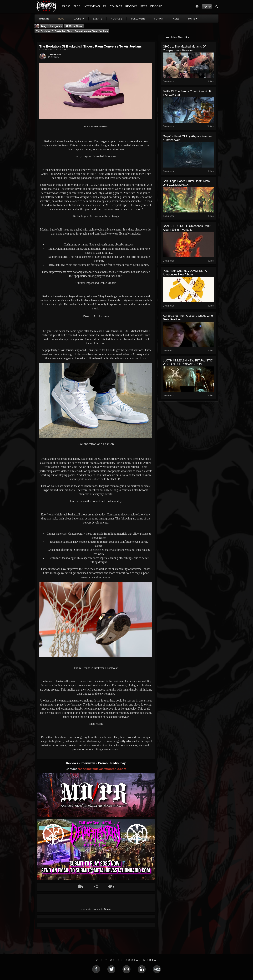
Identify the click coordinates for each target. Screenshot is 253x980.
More (193, 19)
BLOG (77, 6)
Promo (103, 763)
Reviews (72, 763)
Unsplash (104, 126)
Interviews (88, 763)
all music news (74, 26)
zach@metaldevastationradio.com (102, 769)
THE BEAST (55, 54)
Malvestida (95, 126)
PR (105, 6)
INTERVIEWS (92, 6)
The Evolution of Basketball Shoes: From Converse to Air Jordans (72, 31)
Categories (56, 26)
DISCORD (156, 6)
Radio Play (118, 763)
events (98, 19)
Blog (44, 26)
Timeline (44, 19)
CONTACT (116, 6)
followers (138, 19)
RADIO (66, 6)
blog (62, 19)
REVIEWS (131, 6)
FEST (144, 6)
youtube (117, 19)
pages (175, 19)
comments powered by (96, 909)
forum (158, 19)
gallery (79, 19)
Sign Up (207, 6)
